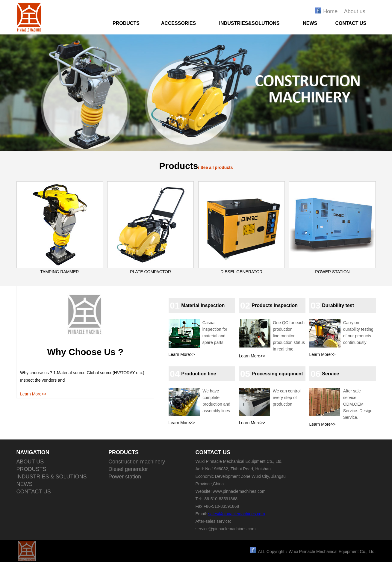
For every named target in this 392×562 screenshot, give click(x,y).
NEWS (310, 23)
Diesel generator (128, 469)
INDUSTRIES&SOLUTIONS (249, 23)
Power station (125, 477)
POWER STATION (332, 272)
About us (355, 11)
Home (330, 11)
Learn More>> (33, 394)
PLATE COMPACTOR (150, 272)
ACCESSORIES (178, 23)
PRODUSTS (31, 469)
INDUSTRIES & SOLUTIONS (52, 477)
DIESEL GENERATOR (242, 272)
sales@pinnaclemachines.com (236, 514)
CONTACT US (351, 23)
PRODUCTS (126, 23)
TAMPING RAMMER (60, 272)
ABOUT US (30, 462)
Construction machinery (137, 462)
